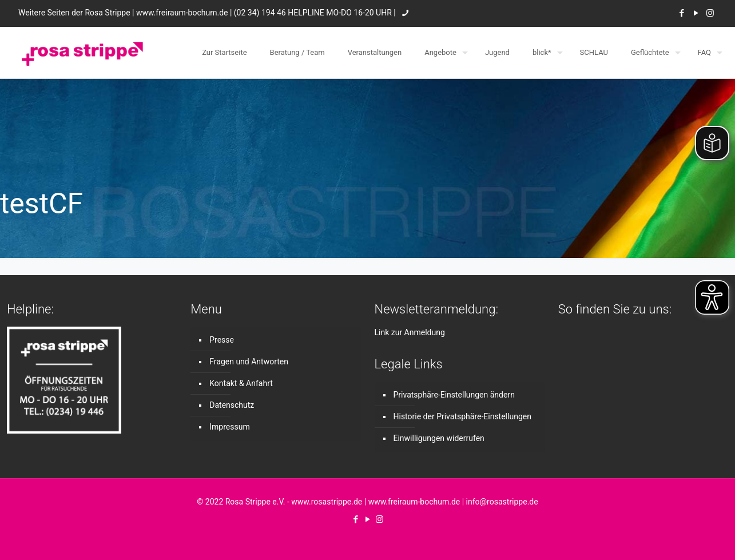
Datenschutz (232, 405)
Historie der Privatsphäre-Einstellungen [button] (462, 416)
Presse (222, 340)
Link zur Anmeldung (410, 332)
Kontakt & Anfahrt (241, 383)
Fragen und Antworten (249, 362)
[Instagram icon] (710, 13)
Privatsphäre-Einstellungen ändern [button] (454, 395)
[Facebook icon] (682, 13)
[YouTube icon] (696, 13)
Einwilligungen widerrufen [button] (439, 438)
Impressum (229, 427)
